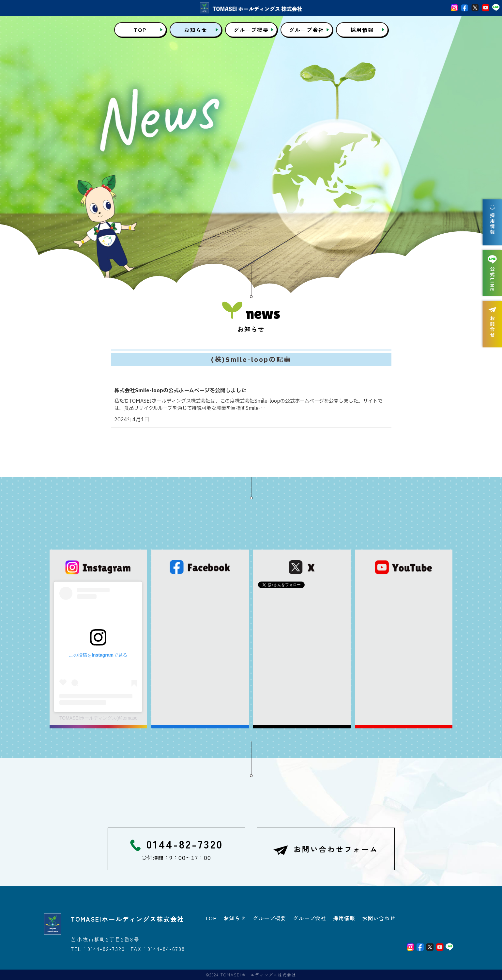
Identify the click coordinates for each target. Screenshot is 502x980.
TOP (211, 918)
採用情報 (344, 918)
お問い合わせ (379, 918)
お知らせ (235, 918)
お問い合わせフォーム (326, 850)
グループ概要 (269, 918)
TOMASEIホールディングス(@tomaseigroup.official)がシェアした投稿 (98, 718)
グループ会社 (310, 918)
